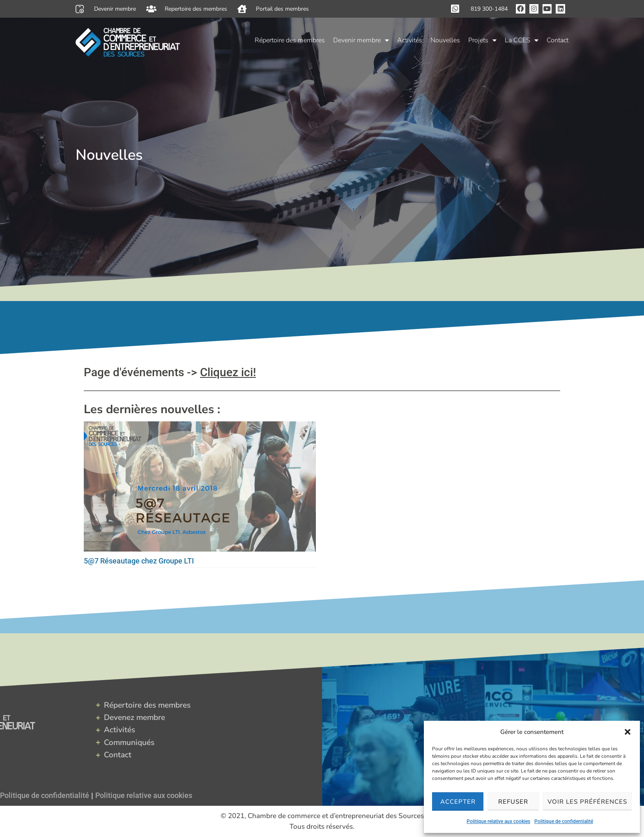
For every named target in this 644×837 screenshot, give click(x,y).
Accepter (458, 802)
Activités (410, 40)
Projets (482, 40)
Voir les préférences (587, 802)
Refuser (513, 802)
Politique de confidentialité (564, 821)
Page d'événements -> (170, 372)
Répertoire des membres (290, 40)
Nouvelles (445, 40)
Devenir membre (361, 40)
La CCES (522, 40)
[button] (628, 732)
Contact (558, 40)
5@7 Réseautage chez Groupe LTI (139, 561)
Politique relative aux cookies (498, 821)
